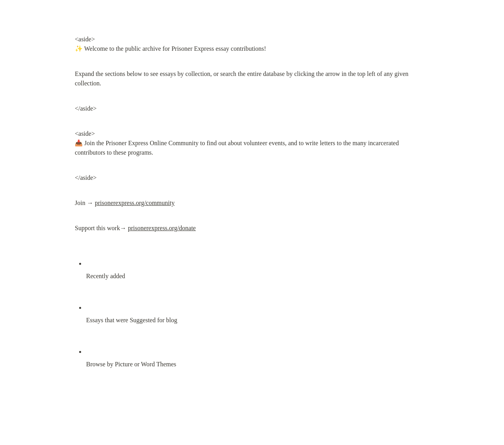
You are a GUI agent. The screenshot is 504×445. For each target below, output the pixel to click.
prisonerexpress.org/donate (162, 228)
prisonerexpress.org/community (135, 203)
